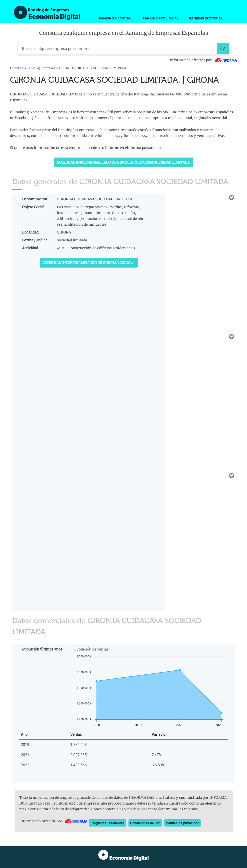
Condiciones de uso (145, 823)
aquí (162, 148)
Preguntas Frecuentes (107, 823)
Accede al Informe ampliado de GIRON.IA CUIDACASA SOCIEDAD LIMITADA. (124, 162)
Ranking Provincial (161, 18)
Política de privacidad (183, 823)
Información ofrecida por (204, 60)
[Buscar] (223, 48)
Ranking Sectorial (206, 18)
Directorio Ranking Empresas (33, 68)
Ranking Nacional (115, 18)
